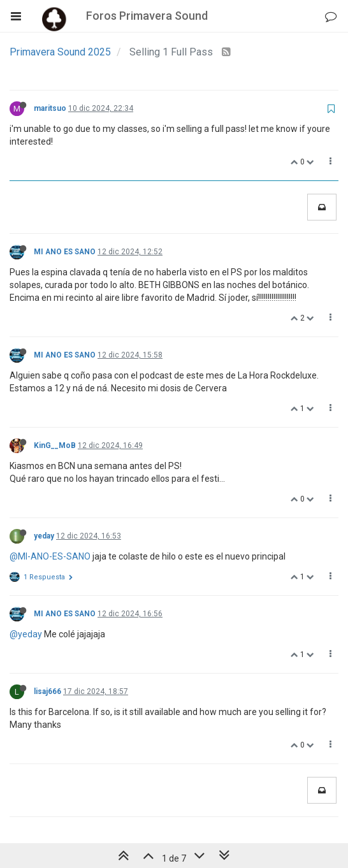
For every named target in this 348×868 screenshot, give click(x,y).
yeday (44, 536)
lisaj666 (47, 691)
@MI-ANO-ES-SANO (50, 556)
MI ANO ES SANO (65, 252)
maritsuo (50, 108)
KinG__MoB (55, 445)
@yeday (26, 634)
